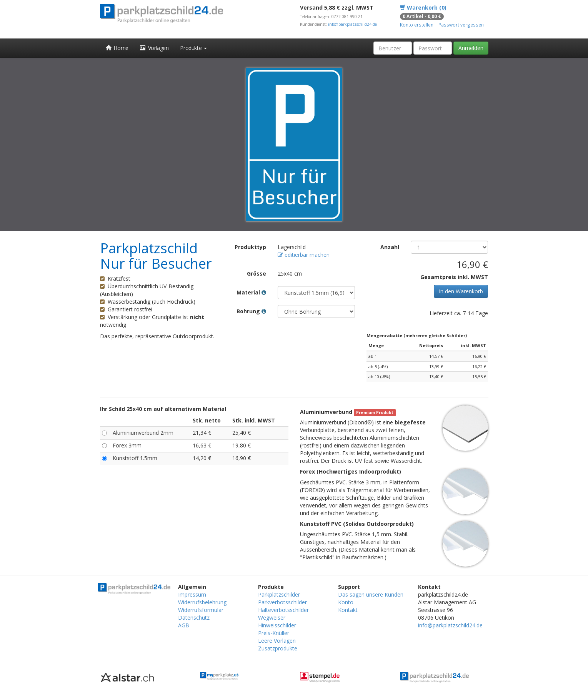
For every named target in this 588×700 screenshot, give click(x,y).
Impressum (192, 594)
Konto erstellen (417, 25)
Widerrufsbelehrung (202, 602)
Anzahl (390, 247)
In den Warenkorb (461, 291)
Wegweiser (272, 618)
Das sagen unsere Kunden (371, 594)
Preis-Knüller (274, 633)
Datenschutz (194, 618)
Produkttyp (250, 247)
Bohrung (251, 311)
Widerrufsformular (201, 610)
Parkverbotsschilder (282, 602)
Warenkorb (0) (423, 7)
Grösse (257, 274)
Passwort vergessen (461, 25)
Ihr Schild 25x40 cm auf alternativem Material (163, 409)
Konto (346, 602)
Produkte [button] (193, 48)
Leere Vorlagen (277, 641)
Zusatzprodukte (278, 648)
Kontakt (348, 610)
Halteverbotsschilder (283, 610)
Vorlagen (154, 48)
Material (251, 292)
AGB (184, 625)
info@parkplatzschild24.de (352, 24)
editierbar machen (304, 255)
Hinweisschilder (277, 625)
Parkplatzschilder (279, 594)
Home (117, 48)
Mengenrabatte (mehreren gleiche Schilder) (417, 335)
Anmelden (471, 48)
